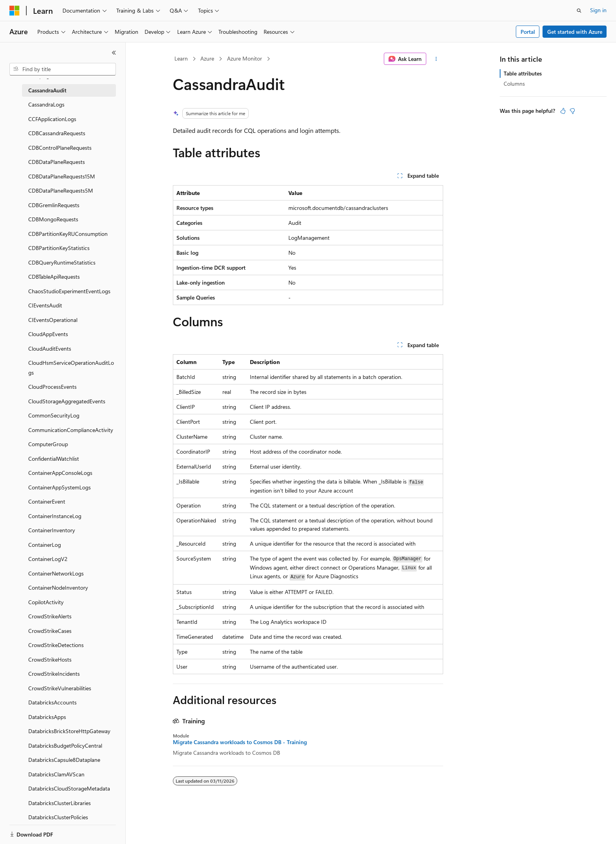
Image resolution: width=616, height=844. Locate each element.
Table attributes (523, 73)
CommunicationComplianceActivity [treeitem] (71, 430)
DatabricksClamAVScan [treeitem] (56, 774)
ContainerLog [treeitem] (45, 545)
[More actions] (436, 59)
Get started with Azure (575, 32)
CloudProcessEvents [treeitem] (52, 387)
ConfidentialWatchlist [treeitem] (54, 459)
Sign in (598, 10)
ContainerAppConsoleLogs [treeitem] (60, 473)
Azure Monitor (245, 58)
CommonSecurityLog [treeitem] (54, 415)
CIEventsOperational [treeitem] (53, 320)
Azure (207, 58)
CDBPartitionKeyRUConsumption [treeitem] (68, 234)
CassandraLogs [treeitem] (46, 104)
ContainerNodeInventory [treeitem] (58, 587)
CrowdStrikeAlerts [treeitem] (50, 616)
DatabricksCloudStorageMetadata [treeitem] (69, 788)
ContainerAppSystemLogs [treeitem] (60, 487)
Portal (528, 32)
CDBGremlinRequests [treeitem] (54, 205)
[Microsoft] (15, 11)
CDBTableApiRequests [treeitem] (54, 277)
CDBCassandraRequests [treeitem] (57, 133)
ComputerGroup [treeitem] (48, 444)
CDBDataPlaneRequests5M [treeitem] (61, 190)
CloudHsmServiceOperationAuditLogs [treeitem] (71, 368)
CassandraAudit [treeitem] (47, 90)
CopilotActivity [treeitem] (46, 602)
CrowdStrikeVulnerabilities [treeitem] (60, 688)
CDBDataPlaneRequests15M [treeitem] (62, 176)
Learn (181, 58)
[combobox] (63, 69)
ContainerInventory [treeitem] (52, 530)
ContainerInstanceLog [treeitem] (55, 516)
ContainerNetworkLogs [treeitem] (56, 573)
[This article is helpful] (563, 111)
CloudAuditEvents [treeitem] (50, 348)
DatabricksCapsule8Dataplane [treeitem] (64, 760)
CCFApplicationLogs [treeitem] (52, 119)
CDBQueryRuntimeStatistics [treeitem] (62, 262)
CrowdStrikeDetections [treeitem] (56, 645)
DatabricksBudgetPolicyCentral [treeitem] (65, 746)
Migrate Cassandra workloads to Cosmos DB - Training (240, 742)
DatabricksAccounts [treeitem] (52, 702)
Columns (514, 84)
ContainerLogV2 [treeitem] (48, 559)
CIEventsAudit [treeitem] (45, 305)
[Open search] (579, 11)
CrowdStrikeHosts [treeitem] (50, 659)
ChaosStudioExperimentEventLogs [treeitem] (69, 291)
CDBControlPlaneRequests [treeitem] (60, 148)
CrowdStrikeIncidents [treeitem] (54, 674)
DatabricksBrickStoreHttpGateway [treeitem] (69, 731)
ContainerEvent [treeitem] (47, 501)
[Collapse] (114, 53)
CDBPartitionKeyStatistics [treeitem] (59, 248)
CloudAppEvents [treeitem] (48, 334)
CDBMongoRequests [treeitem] (53, 219)
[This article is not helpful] (572, 111)
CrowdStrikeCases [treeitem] (50, 631)
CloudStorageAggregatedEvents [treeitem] (67, 401)
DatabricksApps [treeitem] (47, 717)
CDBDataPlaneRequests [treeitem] (57, 162)
